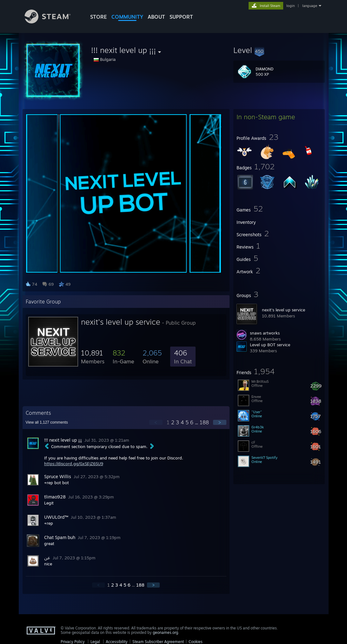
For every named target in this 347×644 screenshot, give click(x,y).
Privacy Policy (73, 642)
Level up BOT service (270, 345)
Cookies (196, 642)
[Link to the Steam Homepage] (52, 22)
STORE (99, 17)
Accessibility (117, 642)
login (290, 6)
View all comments (47, 422)
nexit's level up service (284, 310)
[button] (279, 50)
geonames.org (165, 632)
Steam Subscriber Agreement (158, 642)
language (310, 6)
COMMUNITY (127, 17)
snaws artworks (265, 333)
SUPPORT (181, 17)
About (156, 17)
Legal (95, 642)
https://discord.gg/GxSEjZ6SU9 (74, 464)
